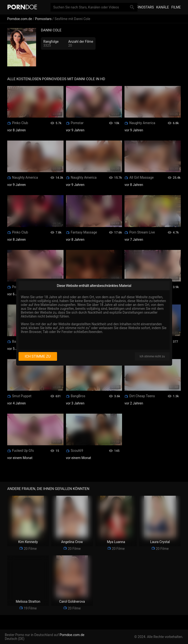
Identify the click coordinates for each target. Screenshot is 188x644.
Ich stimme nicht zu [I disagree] (152, 356)
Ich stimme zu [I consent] (38, 356)
